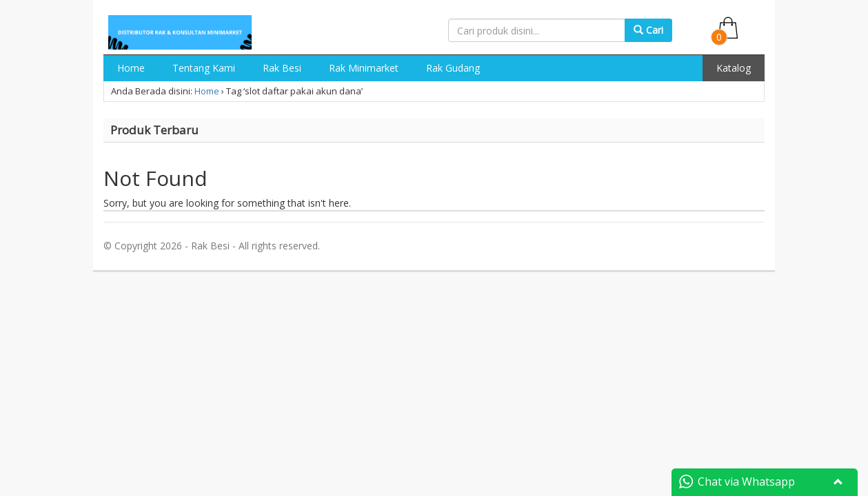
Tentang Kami (204, 68)
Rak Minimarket (364, 68)
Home (131, 68)
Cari (648, 30)
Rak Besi (282, 68)
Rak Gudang (453, 68)
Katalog (734, 68)
